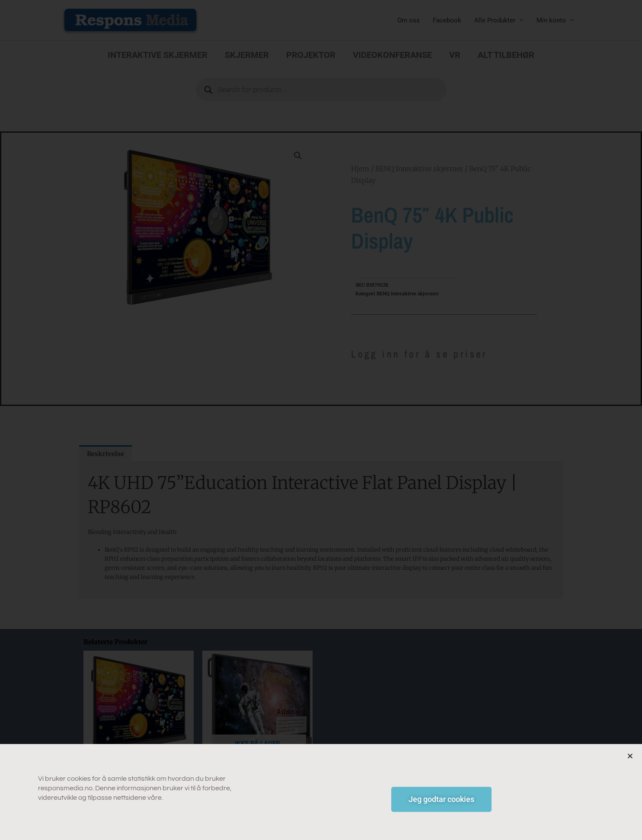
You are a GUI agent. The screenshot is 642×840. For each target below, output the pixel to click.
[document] (321, 420)
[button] (630, 767)
